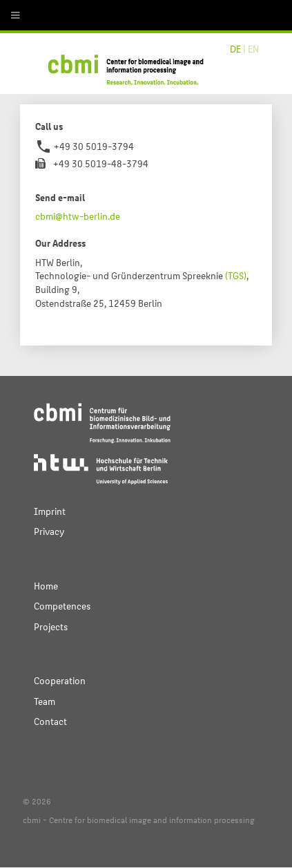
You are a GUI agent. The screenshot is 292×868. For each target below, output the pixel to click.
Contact (50, 721)
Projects (51, 626)
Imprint (50, 511)
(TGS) (236, 275)
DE (235, 49)
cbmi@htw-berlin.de (78, 216)
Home (46, 586)
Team (45, 701)
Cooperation (60, 680)
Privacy (49, 531)
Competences (62, 606)
